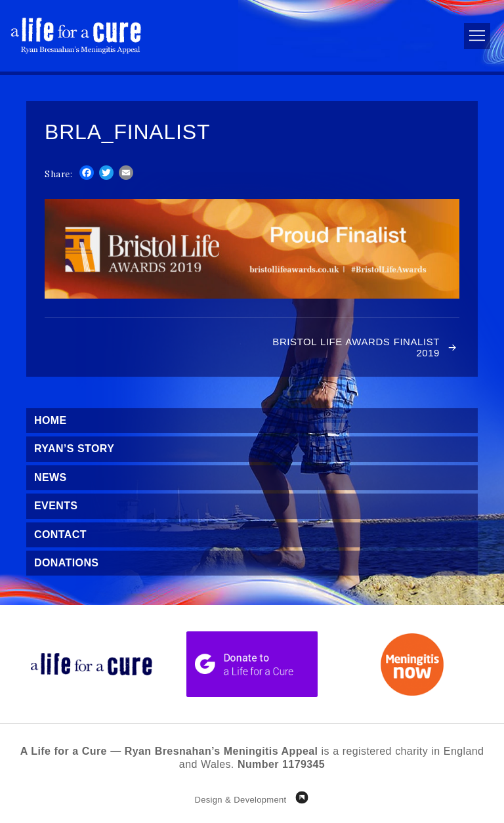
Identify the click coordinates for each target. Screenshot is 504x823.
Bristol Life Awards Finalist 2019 (356, 347)
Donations (66, 563)
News (51, 477)
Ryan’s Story (74, 449)
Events (56, 506)
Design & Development (240, 800)
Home (51, 420)
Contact (60, 535)
